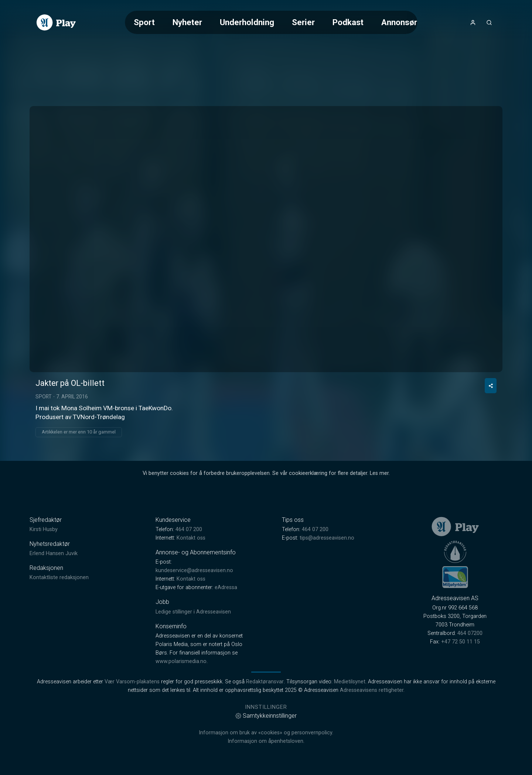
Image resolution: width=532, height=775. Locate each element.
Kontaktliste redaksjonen (59, 577)
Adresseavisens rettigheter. (372, 690)
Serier (303, 22)
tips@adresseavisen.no (327, 538)
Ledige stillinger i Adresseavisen (193, 612)
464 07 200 (189, 529)
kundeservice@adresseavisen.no (194, 570)
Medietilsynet (350, 682)
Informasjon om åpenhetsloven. (266, 741)
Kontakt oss (191, 538)
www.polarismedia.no (181, 661)
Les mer (379, 473)
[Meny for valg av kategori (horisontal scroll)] (271, 22)
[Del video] (491, 386)
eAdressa (226, 587)
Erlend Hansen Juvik (54, 553)
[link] (56, 23)
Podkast (348, 22)
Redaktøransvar (265, 682)
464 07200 (470, 633)
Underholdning (247, 22)
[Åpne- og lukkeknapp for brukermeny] (473, 23)
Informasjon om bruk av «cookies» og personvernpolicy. (266, 733)
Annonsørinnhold (413, 22)
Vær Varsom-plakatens (132, 682)
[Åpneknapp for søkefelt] (489, 23)
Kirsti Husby (44, 529)
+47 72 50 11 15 (461, 642)
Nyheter (187, 22)
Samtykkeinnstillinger (266, 716)
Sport (144, 22)
